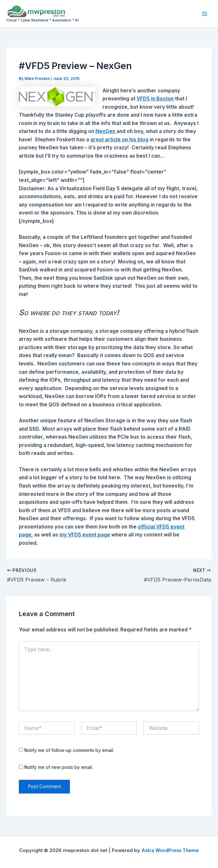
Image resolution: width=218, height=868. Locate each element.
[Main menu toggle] (205, 14)
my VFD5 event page (85, 535)
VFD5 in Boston (155, 99)
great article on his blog (119, 140)
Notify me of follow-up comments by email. (69, 750)
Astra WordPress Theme (170, 850)
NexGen (106, 131)
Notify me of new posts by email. (59, 767)
